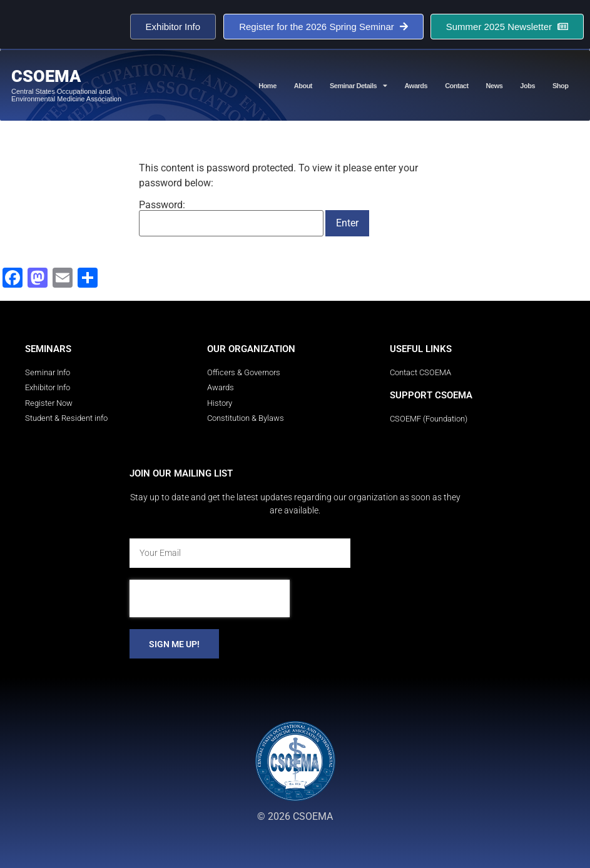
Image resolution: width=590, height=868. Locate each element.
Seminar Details (359, 85)
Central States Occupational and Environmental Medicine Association (66, 95)
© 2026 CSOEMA (295, 816)
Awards (416, 86)
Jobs (527, 86)
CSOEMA (46, 76)
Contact (456, 86)
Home (267, 86)
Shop (561, 86)
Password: (231, 218)
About (303, 86)
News (495, 86)
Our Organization (251, 349)
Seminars (48, 349)
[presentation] (210, 598)
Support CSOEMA (431, 395)
